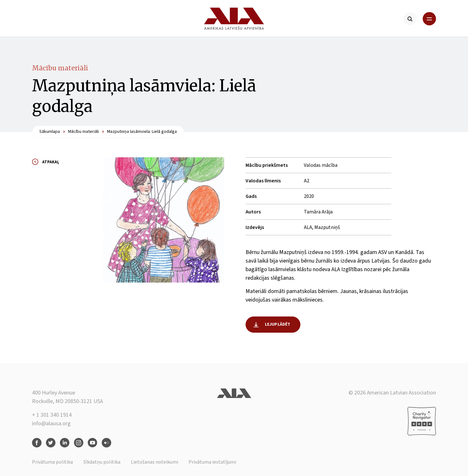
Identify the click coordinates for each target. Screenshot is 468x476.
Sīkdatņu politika (102, 462)
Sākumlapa (50, 132)
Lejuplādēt (278, 324)
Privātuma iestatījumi (212, 462)
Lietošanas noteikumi (154, 462)
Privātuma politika (52, 462)
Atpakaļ (51, 162)
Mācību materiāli (60, 68)
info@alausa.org (51, 424)
